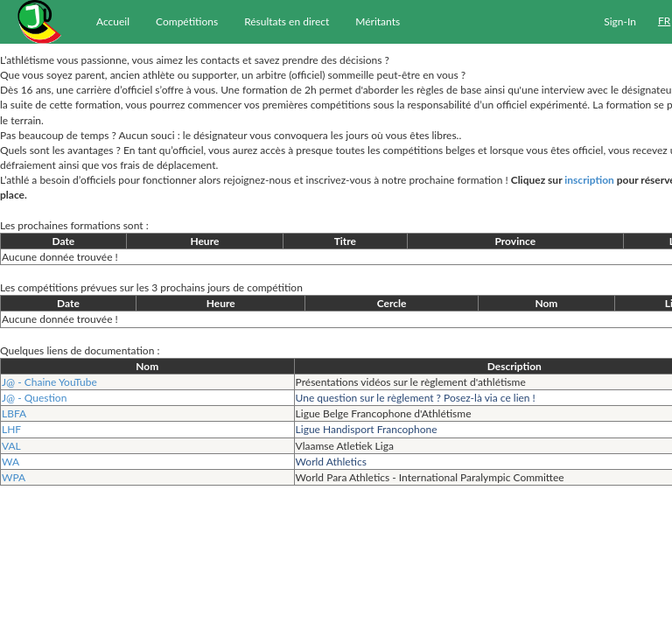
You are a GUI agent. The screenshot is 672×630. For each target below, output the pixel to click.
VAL (11, 446)
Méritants (378, 21)
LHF (11, 429)
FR (664, 21)
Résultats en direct (287, 21)
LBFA (14, 413)
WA (10, 462)
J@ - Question (34, 398)
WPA (14, 477)
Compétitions (187, 21)
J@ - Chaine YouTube (49, 382)
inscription (589, 180)
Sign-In (620, 21)
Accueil (113, 21)
